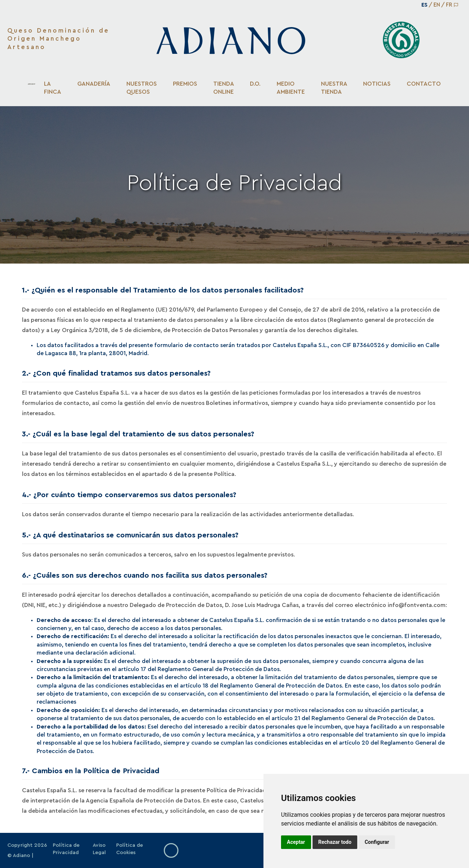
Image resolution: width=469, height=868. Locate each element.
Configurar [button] (377, 842)
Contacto (424, 84)
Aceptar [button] (296, 842)
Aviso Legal (99, 849)
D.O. (255, 84)
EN (437, 5)
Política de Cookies (130, 849)
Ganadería (94, 84)
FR (449, 5)
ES (424, 5)
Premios (185, 84)
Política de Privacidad (66, 849)
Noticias (377, 84)
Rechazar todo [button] (335, 842)
